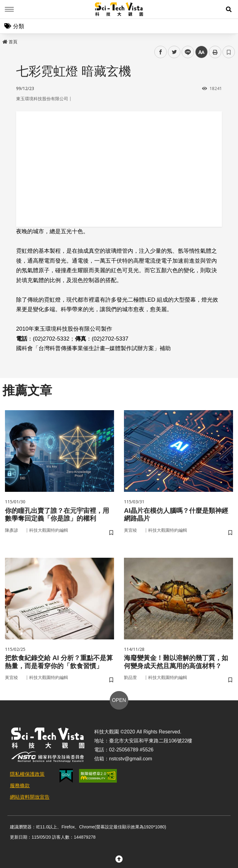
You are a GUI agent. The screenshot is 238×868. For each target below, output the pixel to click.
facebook (161, 52)
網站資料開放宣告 (30, 801)
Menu (9, 9)
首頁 (10, 42)
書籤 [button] (229, 52)
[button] (229, 9)
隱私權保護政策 (27, 778)
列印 (215, 52)
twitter (174, 52)
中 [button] (201, 52)
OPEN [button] (119, 704)
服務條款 (20, 790)
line (186, 52)
